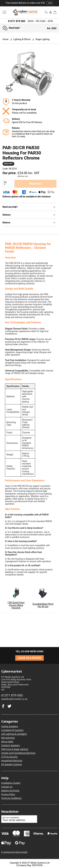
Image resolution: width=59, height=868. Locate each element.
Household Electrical (12, 761)
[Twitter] (3, 705)
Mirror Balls (7, 742)
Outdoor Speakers (11, 745)
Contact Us (7, 787)
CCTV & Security (9, 757)
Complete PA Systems (12, 730)
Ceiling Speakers (10, 726)
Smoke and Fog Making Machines (18, 753)
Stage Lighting (41, 39)
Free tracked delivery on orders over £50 (30, 3)
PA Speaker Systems (12, 764)
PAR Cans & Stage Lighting (15, 749)
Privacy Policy (8, 794)
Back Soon (35, 184)
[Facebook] (9, 705)
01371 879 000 (17, 21)
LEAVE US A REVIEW (30, 658)
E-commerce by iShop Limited (14, 852)
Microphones (8, 738)
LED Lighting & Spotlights (14, 734)
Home (6, 39)
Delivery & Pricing (10, 790)
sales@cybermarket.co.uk (14, 699)
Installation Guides (11, 783)
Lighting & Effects (20, 39)
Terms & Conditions (11, 798)
